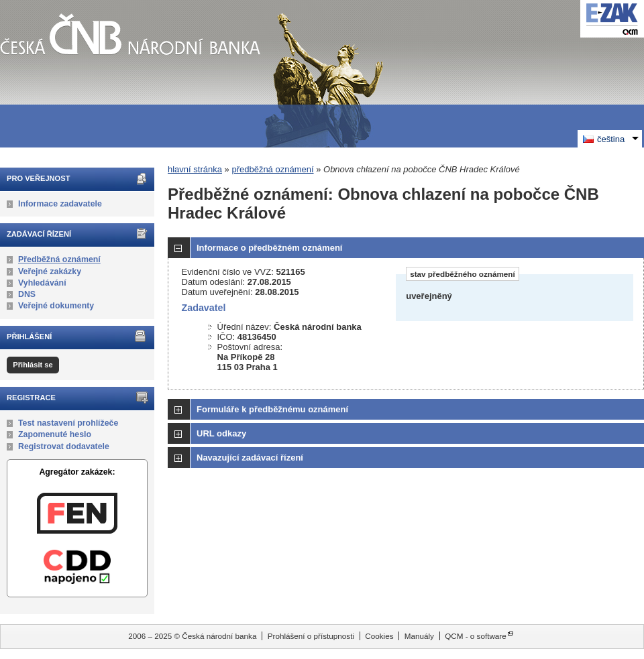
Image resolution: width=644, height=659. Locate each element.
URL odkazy (221, 433)
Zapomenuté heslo (55, 434)
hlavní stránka (195, 169)
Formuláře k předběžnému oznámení (272, 409)
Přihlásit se (33, 365)
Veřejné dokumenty (56, 306)
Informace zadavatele (60, 204)
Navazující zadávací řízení (250, 458)
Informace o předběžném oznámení (269, 248)
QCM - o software (476, 636)
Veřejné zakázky (50, 272)
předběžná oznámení (272, 169)
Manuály (419, 636)
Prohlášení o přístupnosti (311, 636)
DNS (27, 294)
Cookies (379, 636)
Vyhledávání (42, 283)
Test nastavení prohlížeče (68, 423)
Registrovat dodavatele (64, 446)
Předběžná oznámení (59, 259)
